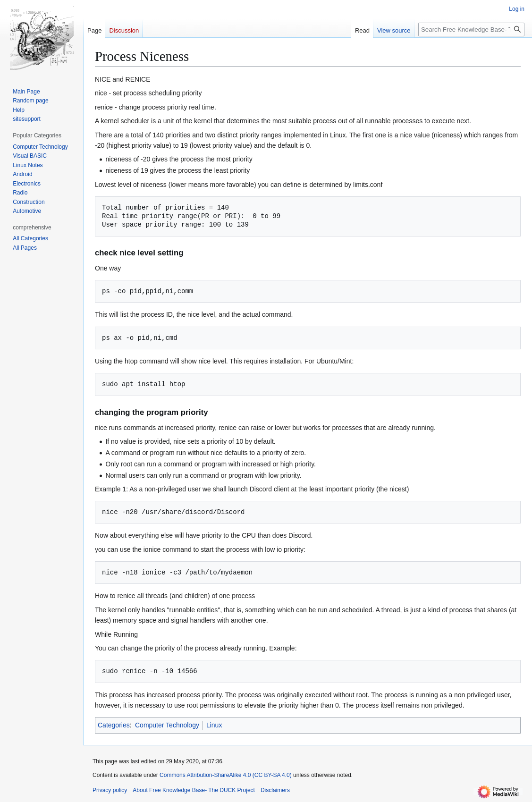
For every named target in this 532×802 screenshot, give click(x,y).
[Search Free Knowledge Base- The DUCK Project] (471, 30)
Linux (214, 725)
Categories (114, 725)
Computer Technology (167, 725)
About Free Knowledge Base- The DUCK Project (194, 790)
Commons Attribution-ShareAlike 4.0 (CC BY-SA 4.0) (226, 775)
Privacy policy (110, 790)
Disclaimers (275, 790)
